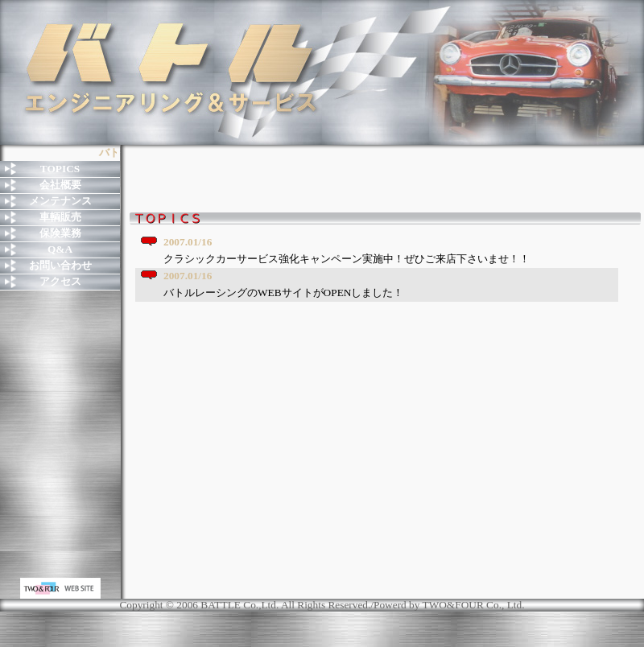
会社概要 (60, 185)
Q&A (60, 249)
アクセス (60, 281)
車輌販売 (60, 217)
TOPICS (60, 169)
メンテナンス (60, 201)
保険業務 (60, 233)
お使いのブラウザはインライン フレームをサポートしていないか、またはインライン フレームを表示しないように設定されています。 (386, 402)
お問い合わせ (60, 265)
